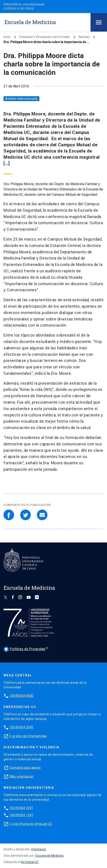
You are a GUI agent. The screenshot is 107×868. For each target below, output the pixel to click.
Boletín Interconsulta (21, 99)
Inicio (7, 37)
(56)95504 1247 (22, 815)
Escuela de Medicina (49, 856)
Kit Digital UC (30, 862)
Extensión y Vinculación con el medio (45, 37)
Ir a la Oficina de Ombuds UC (31, 824)
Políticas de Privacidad (24, 649)
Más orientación (22, 776)
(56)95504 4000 (22, 696)
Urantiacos (38, 849)
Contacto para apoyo (25, 768)
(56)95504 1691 (22, 808)
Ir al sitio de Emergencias (28, 736)
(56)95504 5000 (22, 727)
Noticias (84, 37)
